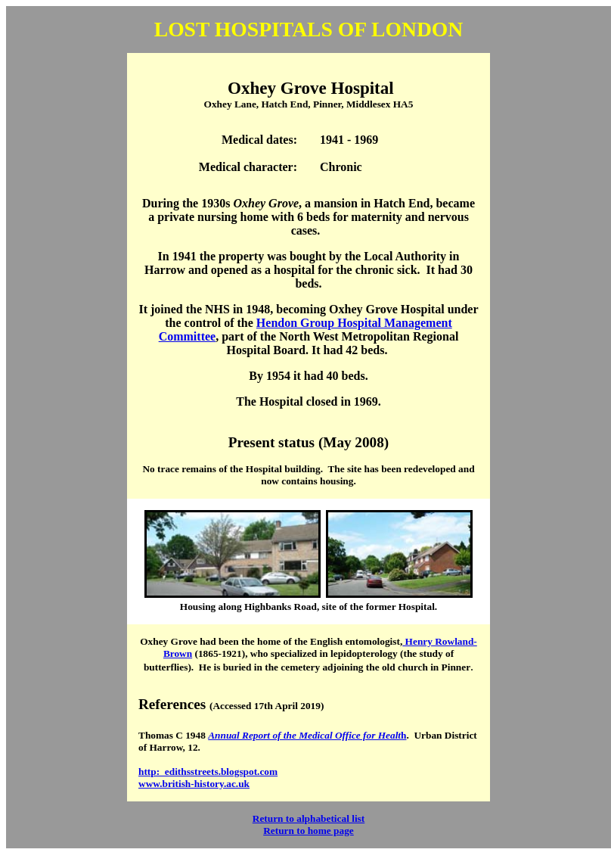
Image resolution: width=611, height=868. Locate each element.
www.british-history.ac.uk (194, 784)
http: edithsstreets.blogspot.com (208, 772)
